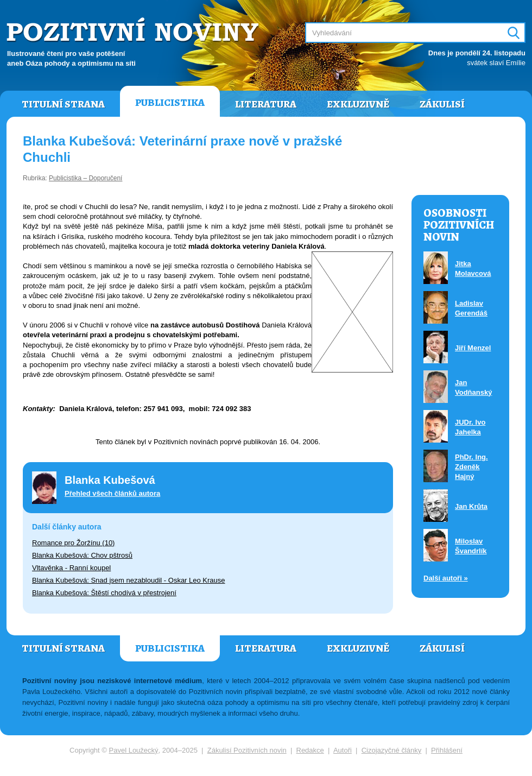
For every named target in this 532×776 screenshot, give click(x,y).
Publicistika (170, 103)
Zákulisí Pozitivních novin (247, 750)
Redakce (310, 750)
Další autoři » (446, 578)
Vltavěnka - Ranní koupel (71, 568)
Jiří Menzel (473, 348)
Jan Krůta (471, 506)
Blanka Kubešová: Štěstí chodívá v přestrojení (104, 593)
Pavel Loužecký (134, 750)
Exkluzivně (358, 104)
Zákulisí (442, 104)
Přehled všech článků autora (112, 493)
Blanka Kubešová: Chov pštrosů (82, 555)
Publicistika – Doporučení (85, 178)
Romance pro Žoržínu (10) (73, 543)
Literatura (266, 104)
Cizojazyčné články (392, 750)
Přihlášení (447, 750)
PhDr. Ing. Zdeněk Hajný (471, 467)
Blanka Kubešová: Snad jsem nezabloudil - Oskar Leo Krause (129, 580)
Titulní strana (63, 104)
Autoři (343, 750)
